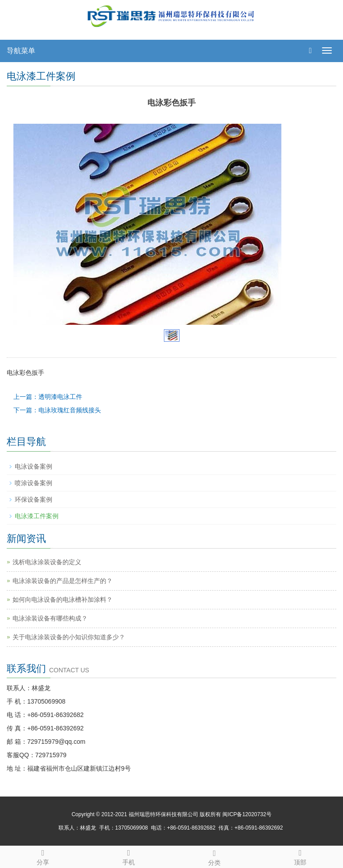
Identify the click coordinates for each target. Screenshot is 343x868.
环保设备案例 (33, 499)
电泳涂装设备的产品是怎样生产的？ (63, 581)
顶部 (300, 856)
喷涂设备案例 (33, 483)
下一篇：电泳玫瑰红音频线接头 (57, 410)
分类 (214, 856)
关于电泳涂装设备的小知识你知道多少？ (69, 637)
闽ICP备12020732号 (247, 814)
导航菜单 (21, 51)
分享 (43, 856)
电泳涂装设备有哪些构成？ (50, 618)
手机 (129, 856)
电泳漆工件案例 (37, 516)
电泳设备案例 (33, 466)
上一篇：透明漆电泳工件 (48, 397)
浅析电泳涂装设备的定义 (47, 562)
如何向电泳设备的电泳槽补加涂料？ (63, 600)
